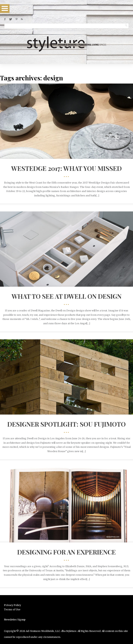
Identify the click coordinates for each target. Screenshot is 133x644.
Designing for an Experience (66, 552)
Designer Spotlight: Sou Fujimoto (66, 424)
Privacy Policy (12, 605)
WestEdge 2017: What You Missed (66, 168)
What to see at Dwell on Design (67, 296)
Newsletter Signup (15, 620)
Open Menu (5, 8)
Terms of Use (12, 609)
